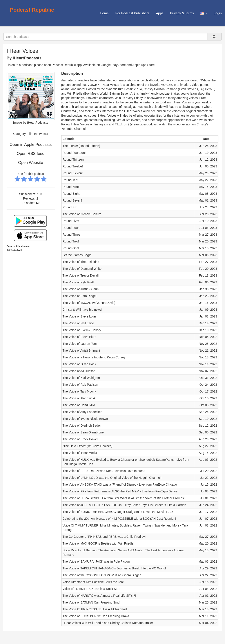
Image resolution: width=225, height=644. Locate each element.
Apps (160, 13)
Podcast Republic (32, 10)
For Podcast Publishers (132, 13)
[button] (204, 13)
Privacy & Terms (182, 13)
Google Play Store (113, 65)
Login (218, 13)
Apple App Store (144, 65)
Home (104, 13)
